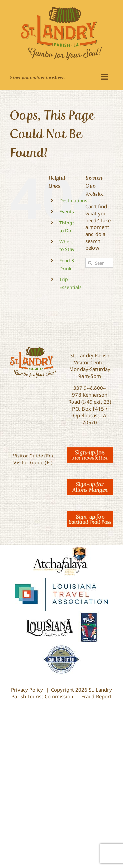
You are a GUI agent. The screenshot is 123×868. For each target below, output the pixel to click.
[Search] (90, 263)
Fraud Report (96, 696)
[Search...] (99, 263)
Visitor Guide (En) (33, 456)
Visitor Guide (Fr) (33, 462)
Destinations (73, 201)
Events (67, 211)
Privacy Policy (27, 690)
